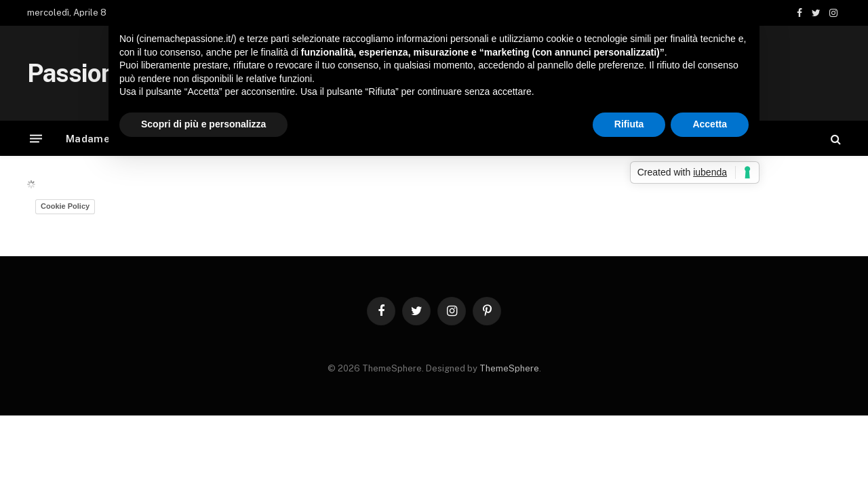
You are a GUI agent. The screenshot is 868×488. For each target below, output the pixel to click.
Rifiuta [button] (629, 124)
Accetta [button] (710, 124)
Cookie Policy (65, 206)
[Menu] (36, 139)
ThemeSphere (509, 368)
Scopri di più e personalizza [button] (203, 124)
